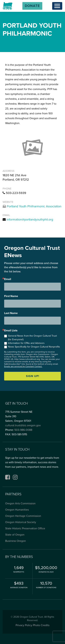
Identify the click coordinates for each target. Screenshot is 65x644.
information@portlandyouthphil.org (30, 219)
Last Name (11, 313)
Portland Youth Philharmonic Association (34, 206)
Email (8, 279)
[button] (32, 6)
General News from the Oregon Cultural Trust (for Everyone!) (32, 338)
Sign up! (33, 376)
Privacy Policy (24, 625)
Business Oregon (16, 541)
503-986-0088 (23, 430)
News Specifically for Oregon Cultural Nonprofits (34, 347)
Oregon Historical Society (21, 522)
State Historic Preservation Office (25, 528)
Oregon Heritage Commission (23, 516)
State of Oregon (15, 535)
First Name (11, 296)
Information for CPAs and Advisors (26, 343)
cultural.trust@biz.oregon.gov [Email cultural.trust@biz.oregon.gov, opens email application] (23, 425)
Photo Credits (41, 625)
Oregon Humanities (17, 510)
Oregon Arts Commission (20, 503)
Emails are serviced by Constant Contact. (23, 366)
